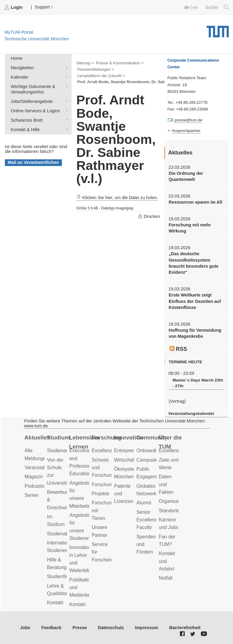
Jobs (25, 628)
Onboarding (149, 451)
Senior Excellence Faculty (148, 520)
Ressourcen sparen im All (195, 202)
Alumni (144, 503)
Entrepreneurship (132, 451)
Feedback (51, 628)
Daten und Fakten (166, 484)
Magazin (34, 477)
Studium (58, 437)
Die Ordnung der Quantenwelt (186, 176)
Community (151, 437)
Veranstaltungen (42, 468)
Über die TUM (170, 442)
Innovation (128, 437)
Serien (32, 495)
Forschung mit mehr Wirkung (190, 228)
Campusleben (151, 460)
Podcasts (34, 486)
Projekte (100, 494)
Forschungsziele (109, 485)
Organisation (173, 501)
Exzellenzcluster (109, 451)
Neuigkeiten (66, 67)
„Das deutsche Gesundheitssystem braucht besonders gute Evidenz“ (194, 263)
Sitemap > (85, 63)
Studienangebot (64, 451)
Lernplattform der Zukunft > (101, 76)
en (195, 7)
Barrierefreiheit (185, 628)
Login (14, 7)
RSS (178, 349)
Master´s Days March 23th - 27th (198, 383)
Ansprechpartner (186, 131)
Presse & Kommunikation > (120, 63)
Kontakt (55, 603)
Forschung (106, 437)
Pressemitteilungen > (95, 69)
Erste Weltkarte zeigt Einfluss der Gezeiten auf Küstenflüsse (195, 301)
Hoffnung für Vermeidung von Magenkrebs (195, 333)
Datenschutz (111, 628)
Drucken (149, 216)
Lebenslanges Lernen (84, 442)
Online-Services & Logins (66, 110)
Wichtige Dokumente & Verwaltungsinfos (66, 86)
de (187, 7)
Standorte (169, 511)
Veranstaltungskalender (191, 414)
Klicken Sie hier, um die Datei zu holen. (117, 198)
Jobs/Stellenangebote (66, 101)
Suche (217, 7)
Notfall (166, 578)
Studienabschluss (66, 534)
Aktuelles (37, 437)
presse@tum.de (188, 120)
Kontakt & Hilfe (66, 129)
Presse (80, 628)
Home (17, 58)
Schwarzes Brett (66, 120)
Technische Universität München (218, 29)
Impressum (147, 628)
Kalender (66, 77)
